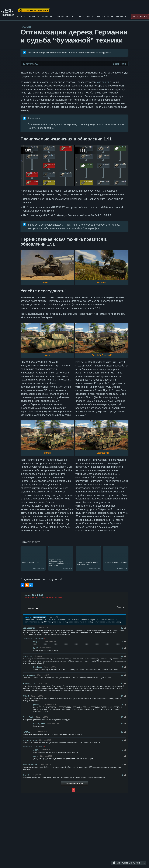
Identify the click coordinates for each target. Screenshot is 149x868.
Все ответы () (40, 638)
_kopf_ (36, 750)
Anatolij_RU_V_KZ (30, 740)
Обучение (47, 16)
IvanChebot (38, 667)
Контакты (121, 16)
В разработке (120, 64)
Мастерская (63, 16)
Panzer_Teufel (29, 717)
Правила (120, 607)
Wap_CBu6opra (29, 675)
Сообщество (83, 16)
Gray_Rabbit (28, 656)
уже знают (103, 82)
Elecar (36, 756)
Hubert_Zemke (39, 724)
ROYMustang (28, 732)
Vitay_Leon (38, 642)
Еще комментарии (75, 783)
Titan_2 (26, 775)
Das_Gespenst (29, 628)
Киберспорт (103, 16)
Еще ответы (27, 638)
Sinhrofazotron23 (30, 765)
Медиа (32, 16)
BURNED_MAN (29, 684)
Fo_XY (36, 648)
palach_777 (38, 705)
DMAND (26, 696)
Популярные (33, 609)
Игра (20, 16)
